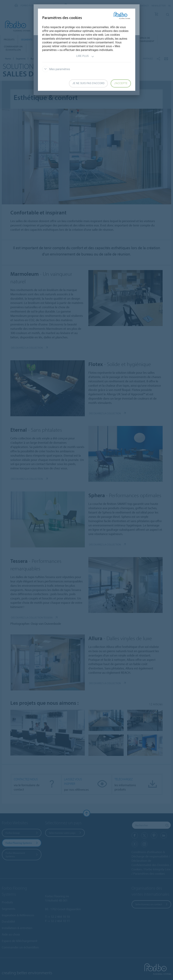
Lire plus (85, 56)
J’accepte (121, 83)
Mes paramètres (56, 69)
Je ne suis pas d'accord (88, 83)
